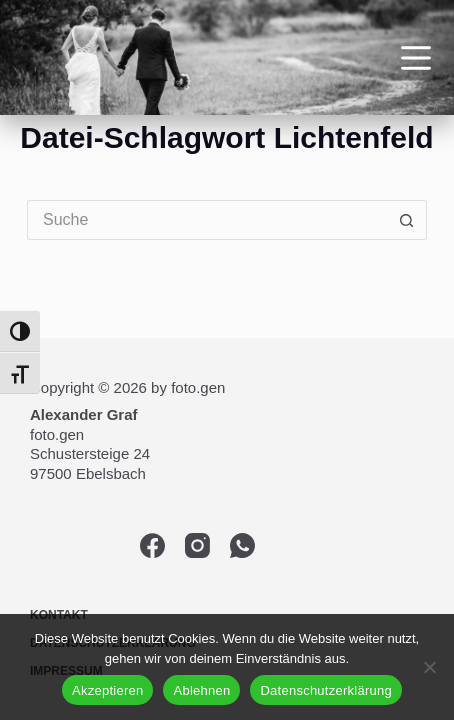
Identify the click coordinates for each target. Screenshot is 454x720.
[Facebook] (152, 545)
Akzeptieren (107, 690)
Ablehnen (201, 690)
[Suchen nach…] (207, 220)
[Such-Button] (407, 220)
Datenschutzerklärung (325, 690)
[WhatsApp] (242, 545)
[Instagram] (197, 545)
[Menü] (416, 58)
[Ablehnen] (429, 667)
